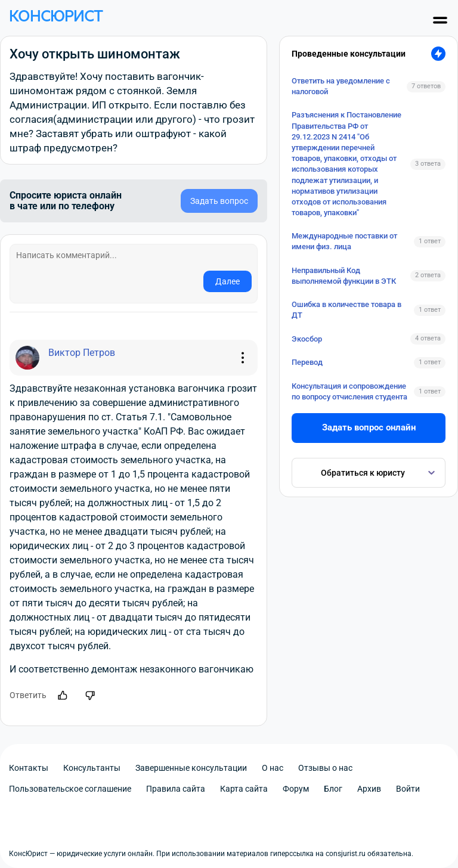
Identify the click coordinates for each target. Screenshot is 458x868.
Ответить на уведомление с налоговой (341, 86)
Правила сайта (176, 789)
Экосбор (307, 339)
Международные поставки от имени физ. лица (344, 241)
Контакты (29, 768)
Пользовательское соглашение (70, 789)
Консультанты (92, 768)
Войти (408, 789)
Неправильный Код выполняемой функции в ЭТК (344, 276)
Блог (333, 789)
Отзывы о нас (325, 768)
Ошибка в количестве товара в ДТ (346, 310)
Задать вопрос (219, 201)
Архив (369, 789)
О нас (273, 768)
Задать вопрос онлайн (369, 427)
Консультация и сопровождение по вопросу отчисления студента (349, 391)
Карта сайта (244, 789)
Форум (296, 789)
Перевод (307, 362)
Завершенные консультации (191, 768)
